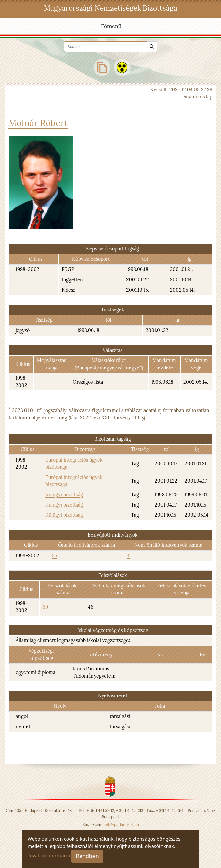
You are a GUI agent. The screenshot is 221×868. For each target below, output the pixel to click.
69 (45, 607)
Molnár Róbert (38, 123)
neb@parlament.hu (121, 825)
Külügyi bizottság (64, 495)
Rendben (87, 856)
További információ (49, 856)
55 (55, 556)
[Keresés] (152, 47)
